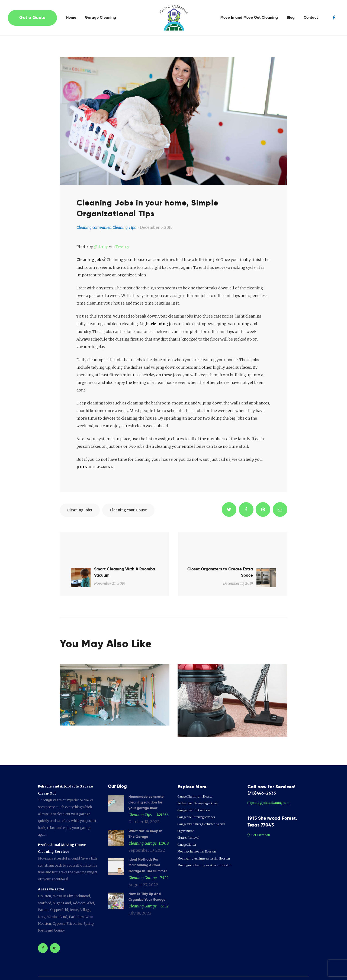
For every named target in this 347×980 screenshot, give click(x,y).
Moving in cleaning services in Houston (207, 837)
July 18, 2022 (140, 901)
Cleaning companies (94, 227)
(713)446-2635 (263, 772)
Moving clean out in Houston (199, 830)
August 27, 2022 (143, 872)
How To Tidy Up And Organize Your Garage (149, 884)
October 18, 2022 (144, 802)
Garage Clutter (189, 824)
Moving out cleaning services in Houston (208, 844)
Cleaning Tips (124, 227)
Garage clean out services (197, 789)
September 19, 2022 (147, 831)
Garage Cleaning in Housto (198, 775)
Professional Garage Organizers (202, 782)
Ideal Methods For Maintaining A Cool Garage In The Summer (146, 849)
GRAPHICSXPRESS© (154, 969)
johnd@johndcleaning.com (270, 782)
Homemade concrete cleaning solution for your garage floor (147, 782)
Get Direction (259, 815)
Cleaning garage (143, 824)
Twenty (123, 247)
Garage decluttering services (199, 796)
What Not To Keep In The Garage (147, 814)
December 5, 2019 (156, 227)
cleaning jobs (82, 511)
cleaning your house (136, 511)
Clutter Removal (190, 817)
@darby (101, 247)
